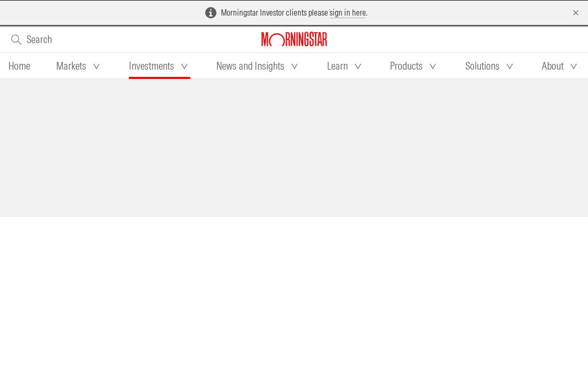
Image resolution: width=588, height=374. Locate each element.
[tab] (19, 66)
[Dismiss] (576, 13)
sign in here (348, 12)
